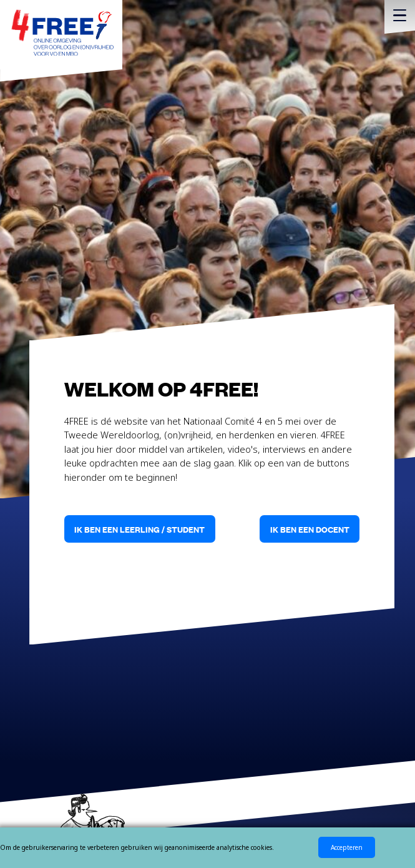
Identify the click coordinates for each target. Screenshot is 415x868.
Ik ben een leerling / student (139, 529)
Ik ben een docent (310, 529)
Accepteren (347, 847)
